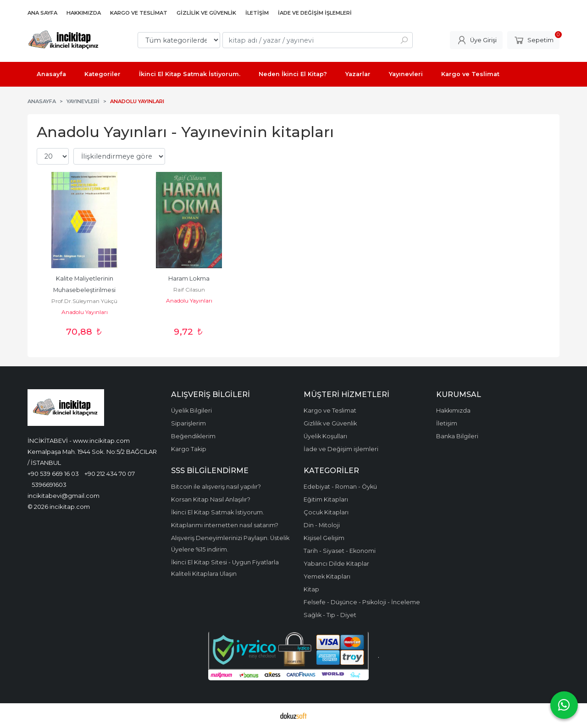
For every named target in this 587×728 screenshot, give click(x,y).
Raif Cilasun (189, 290)
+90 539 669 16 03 (53, 474)
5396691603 (49, 485)
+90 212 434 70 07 (110, 474)
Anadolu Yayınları (85, 312)
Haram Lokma (189, 279)
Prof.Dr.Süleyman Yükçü (84, 301)
